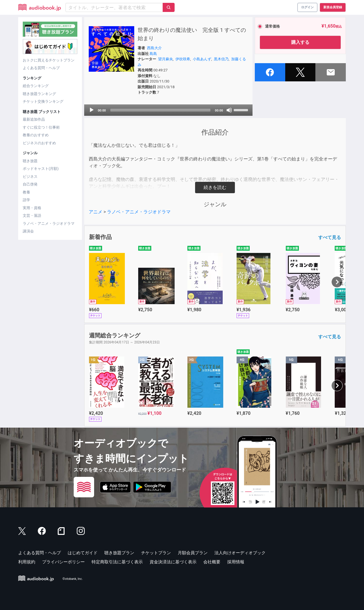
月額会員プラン (193, 553)
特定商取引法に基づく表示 (117, 562)
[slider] (160, 110)
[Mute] (229, 110)
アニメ (96, 212)
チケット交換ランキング (43, 101)
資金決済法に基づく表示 (173, 562)
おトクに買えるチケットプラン (49, 60)
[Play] (92, 110)
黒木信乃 (221, 59)
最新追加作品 (34, 119)
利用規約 (27, 562)
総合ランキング (36, 86)
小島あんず (202, 59)
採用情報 (236, 562)
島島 (153, 54)
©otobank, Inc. (73, 579)
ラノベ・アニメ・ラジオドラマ (49, 223)
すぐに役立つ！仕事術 (41, 127)
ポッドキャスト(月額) (41, 169)
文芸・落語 (32, 216)
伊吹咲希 (183, 59)
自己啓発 (30, 184)
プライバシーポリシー (63, 562)
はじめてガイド (83, 553)
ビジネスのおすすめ (39, 143)
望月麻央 (166, 59)
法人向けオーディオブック (240, 553)
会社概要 (212, 562)
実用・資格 (32, 208)
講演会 (28, 231)
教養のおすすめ (36, 135)
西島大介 (154, 48)
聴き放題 (30, 161)
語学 (26, 200)
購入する (300, 42)
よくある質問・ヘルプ (41, 68)
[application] (168, 110)
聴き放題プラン (119, 553)
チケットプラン (156, 553)
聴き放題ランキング (39, 94)
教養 (26, 192)
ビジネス (30, 177)
